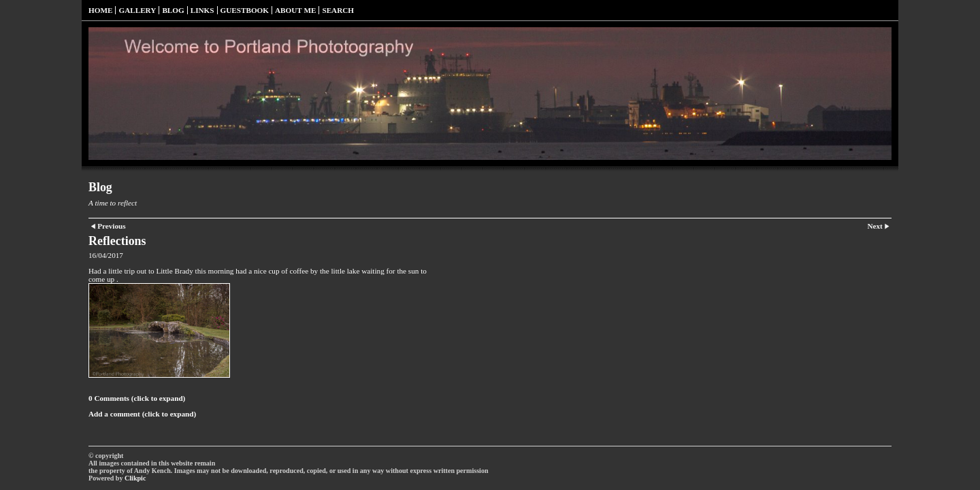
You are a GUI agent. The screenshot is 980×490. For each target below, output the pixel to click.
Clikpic (135, 478)
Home (100, 10)
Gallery (137, 10)
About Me (295, 10)
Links (202, 10)
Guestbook (245, 10)
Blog (173, 10)
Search (338, 10)
